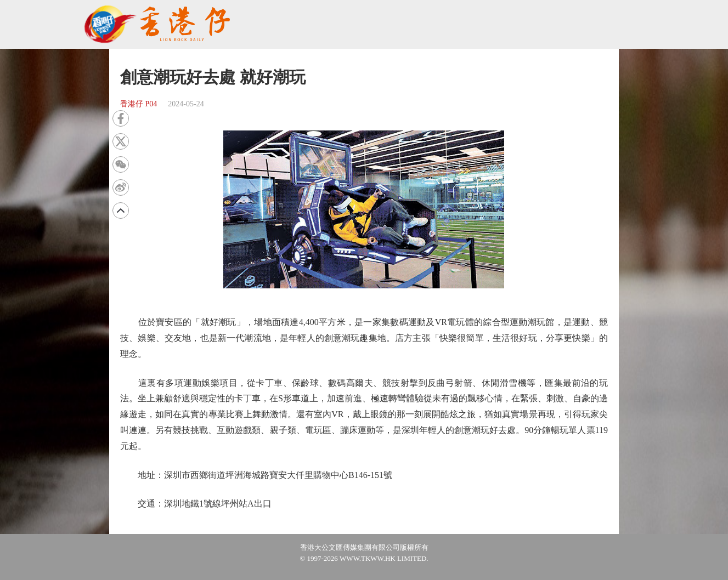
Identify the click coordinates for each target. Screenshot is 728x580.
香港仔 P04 (139, 104)
